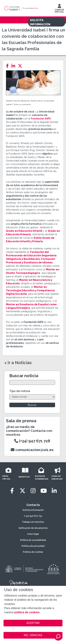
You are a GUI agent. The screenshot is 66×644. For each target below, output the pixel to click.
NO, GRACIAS (33, 635)
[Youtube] (44, 491)
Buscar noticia (24, 376)
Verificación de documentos (33, 528)
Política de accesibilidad (33, 540)
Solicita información (33, 510)
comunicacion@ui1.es (32, 450)
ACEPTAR (33, 623)
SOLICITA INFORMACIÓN (40, 22)
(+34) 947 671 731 (33, 516)
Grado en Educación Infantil (24, 231)
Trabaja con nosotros (33, 522)
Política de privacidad (33, 546)
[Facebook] (8, 66)
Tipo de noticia (20, 391)
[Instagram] (33, 491)
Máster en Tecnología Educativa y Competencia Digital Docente (30, 290)
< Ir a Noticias (18, 363)
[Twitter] (21, 66)
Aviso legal (33, 534)
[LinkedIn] (14, 66)
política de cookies (27, 612)
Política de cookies (33, 552)
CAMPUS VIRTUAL (59, 9)
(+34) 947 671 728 (32, 441)
